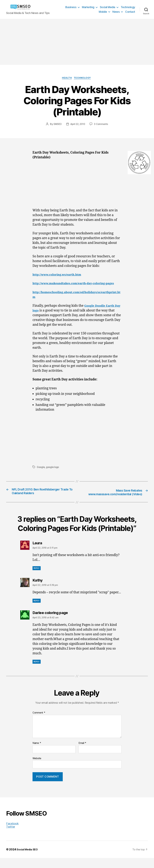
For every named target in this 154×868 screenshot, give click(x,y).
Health (67, 78)
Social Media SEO (28, 859)
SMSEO (57, 125)
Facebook (12, 833)
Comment (39, 723)
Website (37, 768)
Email (82, 753)
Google (41, 472)
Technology (128, 7)
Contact (130, 12)
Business (71, 7)
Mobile (103, 12)
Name (37, 753)
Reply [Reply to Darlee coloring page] (37, 672)
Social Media (108, 7)
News (116, 12)
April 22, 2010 (78, 125)
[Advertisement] (77, 42)
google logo (53, 472)
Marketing (88, 7)
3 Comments (102, 125)
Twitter (11, 837)
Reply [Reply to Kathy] (37, 611)
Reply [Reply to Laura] (37, 578)
